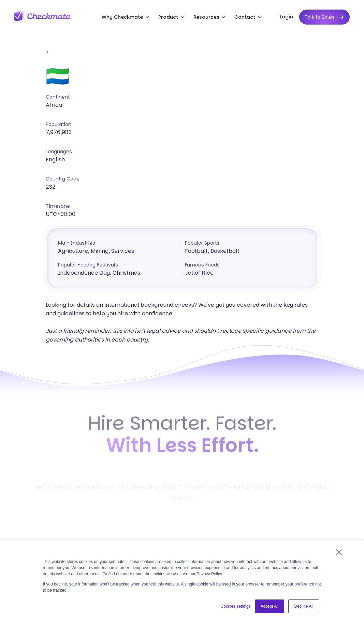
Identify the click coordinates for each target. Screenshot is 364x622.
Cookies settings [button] (236, 606)
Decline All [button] (304, 606)
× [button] (339, 552)
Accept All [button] (270, 606)
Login (286, 17)
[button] (126, 17)
